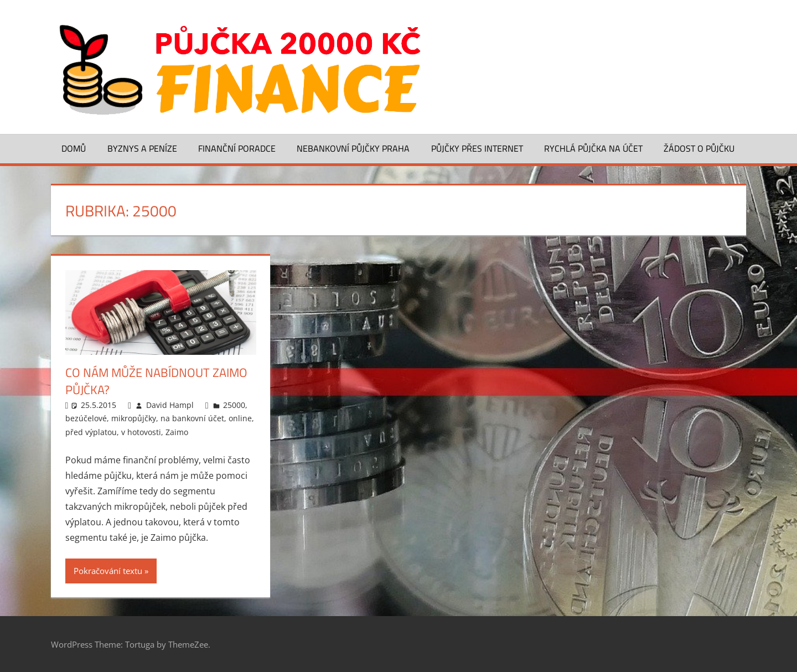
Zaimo (177, 432)
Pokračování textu (108, 571)
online (240, 418)
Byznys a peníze (142, 148)
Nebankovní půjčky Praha (353, 148)
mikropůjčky (134, 418)
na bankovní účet (192, 418)
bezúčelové (86, 418)
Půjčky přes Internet (477, 148)
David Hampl (170, 405)
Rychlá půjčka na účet (593, 148)
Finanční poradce (237, 148)
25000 (234, 405)
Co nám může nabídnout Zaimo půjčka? (156, 381)
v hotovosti (141, 432)
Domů (74, 148)
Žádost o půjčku (699, 148)
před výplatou (91, 432)
